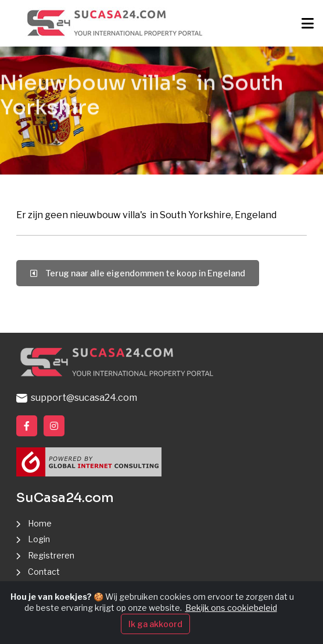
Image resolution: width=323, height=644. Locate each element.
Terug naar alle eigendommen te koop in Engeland (138, 273)
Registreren (51, 555)
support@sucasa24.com (77, 398)
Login (39, 539)
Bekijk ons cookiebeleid (231, 610)
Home (40, 523)
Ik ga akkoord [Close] (155, 626)
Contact (44, 572)
